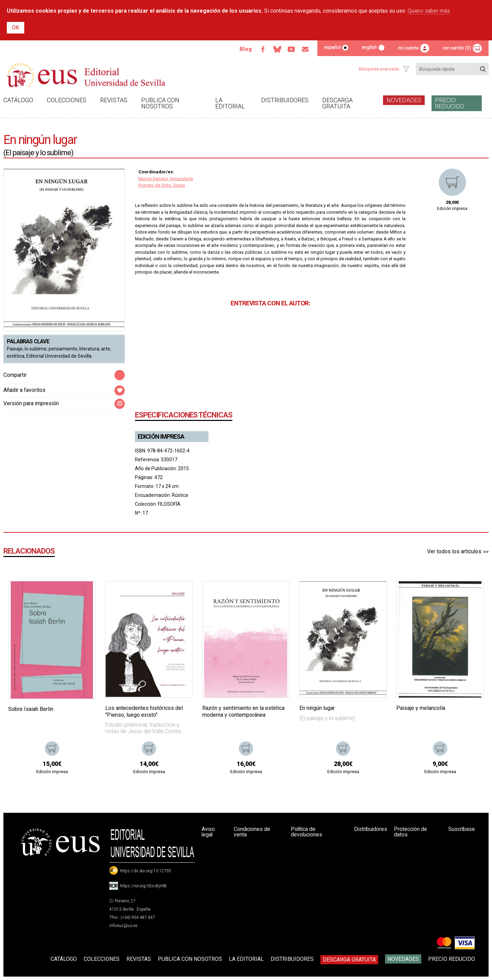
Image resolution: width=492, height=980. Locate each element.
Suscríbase (461, 829)
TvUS (291, 49)
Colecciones (67, 100)
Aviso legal (208, 832)
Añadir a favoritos (24, 390)
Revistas (114, 100)
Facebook (262, 49)
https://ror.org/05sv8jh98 (143, 886)
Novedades (404, 100)
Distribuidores (285, 100)
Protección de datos (411, 832)
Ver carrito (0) (457, 48)
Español (332, 47)
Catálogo (18, 100)
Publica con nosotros (160, 103)
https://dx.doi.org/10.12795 (146, 871)
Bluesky (276, 49)
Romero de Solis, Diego (162, 185)
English (369, 47)
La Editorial (230, 103)
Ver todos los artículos (454, 551)
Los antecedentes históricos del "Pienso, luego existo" (144, 711)
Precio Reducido (449, 103)
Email (305, 49)
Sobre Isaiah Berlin (31, 709)
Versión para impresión (31, 403)
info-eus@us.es (124, 926)
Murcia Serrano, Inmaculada (166, 179)
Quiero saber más (429, 11)
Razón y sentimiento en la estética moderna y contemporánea (243, 711)
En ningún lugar (317, 708)
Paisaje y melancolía (421, 708)
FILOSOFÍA (169, 504)
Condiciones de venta (253, 832)
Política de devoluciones (306, 832)
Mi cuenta (408, 48)
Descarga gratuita (337, 103)
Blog (245, 49)
